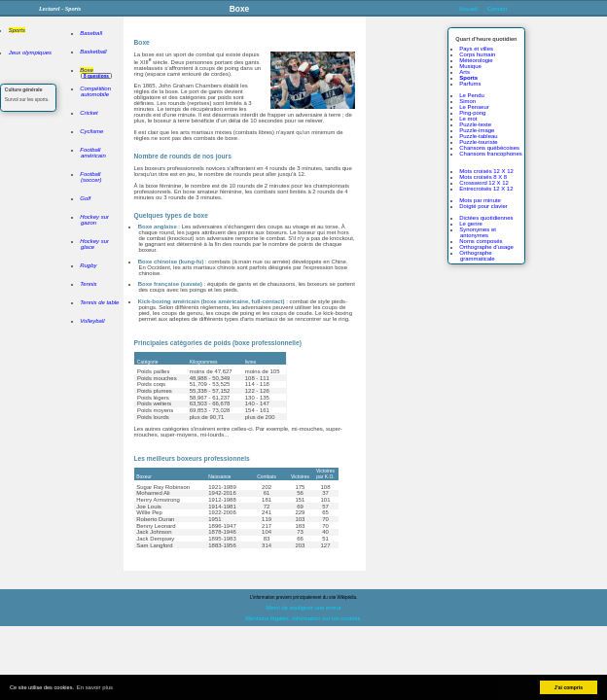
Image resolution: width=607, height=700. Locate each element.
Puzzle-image (477, 130)
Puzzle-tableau (478, 136)
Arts (464, 72)
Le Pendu (471, 95)
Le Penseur (474, 107)
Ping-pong (472, 113)
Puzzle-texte (475, 124)
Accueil (468, 9)
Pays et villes (476, 49)
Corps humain (477, 54)
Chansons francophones (490, 154)
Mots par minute (480, 200)
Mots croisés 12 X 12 (486, 171)
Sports (17, 30)
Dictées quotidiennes (486, 218)
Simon (467, 101)
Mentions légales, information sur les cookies (303, 618)
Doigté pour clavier (483, 206)
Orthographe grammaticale (477, 256)
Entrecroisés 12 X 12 (486, 189)
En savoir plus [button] (95, 687)
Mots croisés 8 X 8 (483, 177)
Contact (497, 9)
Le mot (468, 119)
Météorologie (476, 60)
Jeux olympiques (30, 52)
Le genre (470, 224)
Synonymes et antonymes (478, 232)
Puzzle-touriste (478, 142)
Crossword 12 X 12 (484, 183)
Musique (470, 66)
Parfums (470, 84)
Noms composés (481, 241)
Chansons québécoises (489, 148)
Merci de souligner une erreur (303, 608)
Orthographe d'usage (486, 247)
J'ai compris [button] (569, 687)
